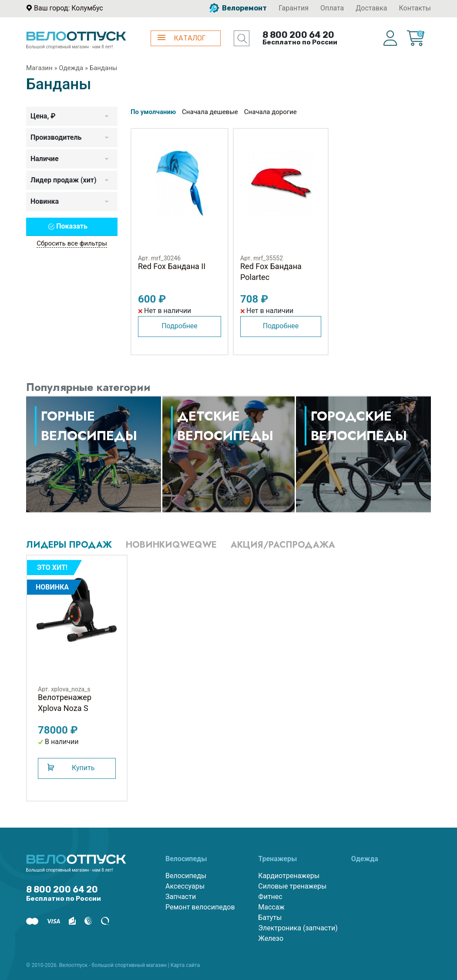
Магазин (39, 68)
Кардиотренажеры (289, 876)
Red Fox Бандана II (172, 266)
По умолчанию (153, 112)
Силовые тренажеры (292, 886)
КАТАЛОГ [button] (181, 38)
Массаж (271, 907)
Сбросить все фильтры (72, 243)
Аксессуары (185, 886)
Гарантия (294, 8)
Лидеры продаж (69, 545)
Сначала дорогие (271, 112)
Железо (271, 938)
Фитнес (270, 897)
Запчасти (181, 897)
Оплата (332, 8)
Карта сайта (185, 965)
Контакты (415, 8)
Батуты (270, 918)
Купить (83, 768)
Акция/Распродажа (283, 545)
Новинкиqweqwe (171, 545)
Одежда (71, 68)
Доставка (371, 8)
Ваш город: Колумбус (69, 8)
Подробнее (180, 326)
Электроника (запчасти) (298, 928)
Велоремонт (238, 8)
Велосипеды (186, 876)
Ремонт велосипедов (200, 907)
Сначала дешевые (210, 112)
